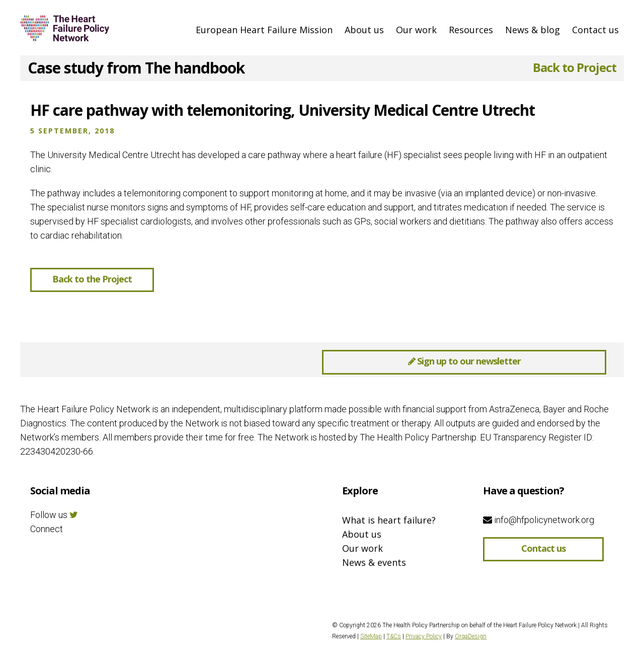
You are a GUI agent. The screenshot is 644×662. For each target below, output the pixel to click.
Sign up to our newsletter (464, 361)
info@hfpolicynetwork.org (539, 520)
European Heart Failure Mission (264, 30)
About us (364, 30)
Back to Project (575, 67)
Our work (416, 30)
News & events (374, 562)
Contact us (595, 30)
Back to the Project (92, 279)
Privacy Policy (424, 636)
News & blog (533, 30)
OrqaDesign (471, 636)
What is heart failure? (389, 520)
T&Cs (394, 636)
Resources (471, 30)
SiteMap (371, 636)
